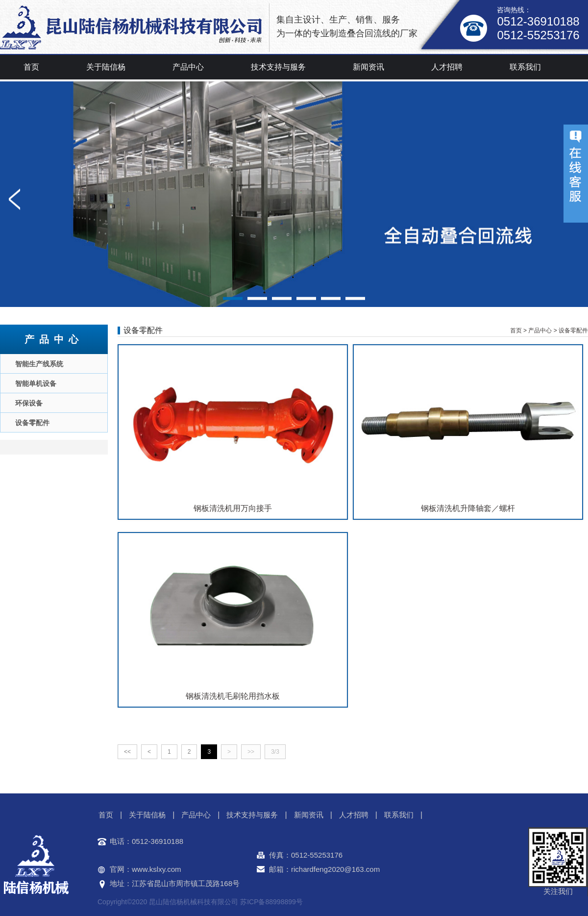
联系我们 (525, 67)
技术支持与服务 (278, 67)
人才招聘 (447, 67)
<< (127, 752)
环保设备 (29, 403)
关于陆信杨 (106, 67)
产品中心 (188, 67)
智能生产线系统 (39, 364)
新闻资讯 (368, 67)
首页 (31, 67)
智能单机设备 (36, 383)
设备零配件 (32, 423)
